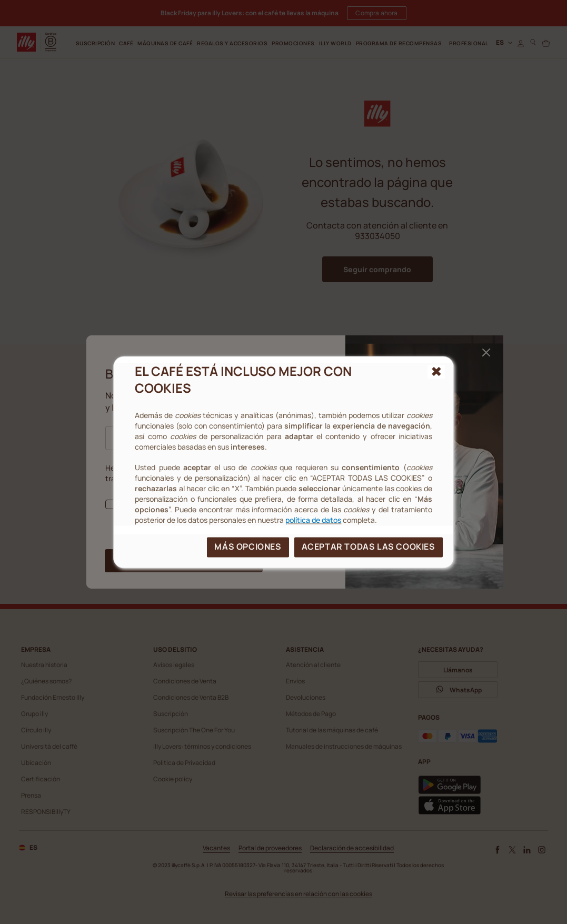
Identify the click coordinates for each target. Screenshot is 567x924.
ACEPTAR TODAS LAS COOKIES (369, 547)
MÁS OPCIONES (248, 547)
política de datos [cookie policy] (313, 520)
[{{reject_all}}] (436, 372)
